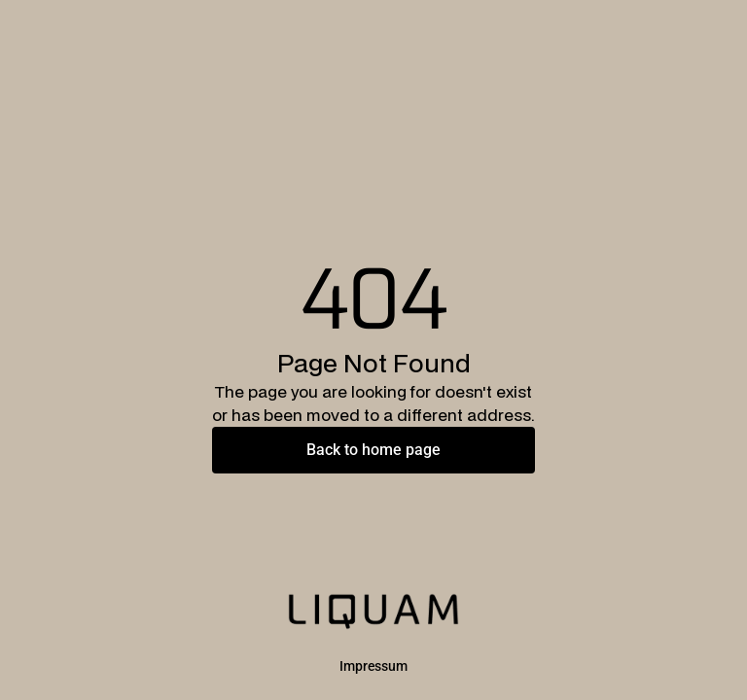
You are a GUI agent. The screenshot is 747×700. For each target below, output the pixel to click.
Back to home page (373, 450)
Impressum (373, 666)
